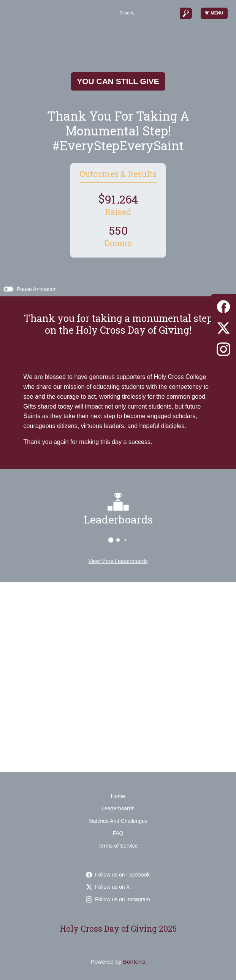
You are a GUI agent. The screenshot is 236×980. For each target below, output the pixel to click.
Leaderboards (118, 808)
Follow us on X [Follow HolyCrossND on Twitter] (108, 887)
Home (118, 796)
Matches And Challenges (118, 821)
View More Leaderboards (118, 561)
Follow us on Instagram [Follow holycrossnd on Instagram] (118, 899)
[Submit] (186, 13)
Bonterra (134, 962)
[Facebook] (223, 305)
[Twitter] (223, 327)
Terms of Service (118, 846)
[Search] (147, 13)
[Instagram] (223, 348)
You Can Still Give (118, 81)
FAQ (118, 833)
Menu (214, 13)
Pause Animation (37, 289)
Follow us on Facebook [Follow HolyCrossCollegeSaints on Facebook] (118, 875)
